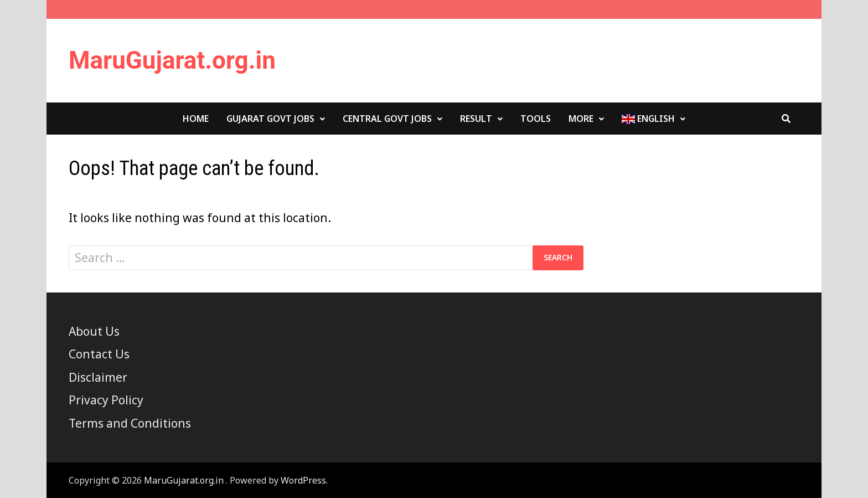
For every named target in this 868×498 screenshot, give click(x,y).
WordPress (303, 480)
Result (476, 119)
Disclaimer (98, 377)
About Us (94, 331)
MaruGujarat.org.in (172, 60)
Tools (536, 119)
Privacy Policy (106, 400)
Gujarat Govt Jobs (270, 119)
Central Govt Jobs (387, 119)
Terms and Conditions (130, 423)
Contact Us (99, 354)
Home (196, 119)
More (581, 119)
